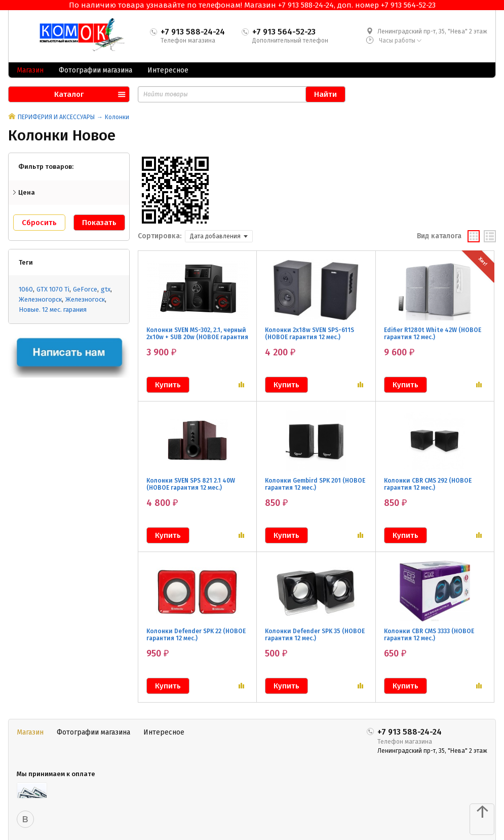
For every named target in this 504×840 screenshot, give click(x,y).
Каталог (69, 94)
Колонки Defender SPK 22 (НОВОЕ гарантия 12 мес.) (196, 635)
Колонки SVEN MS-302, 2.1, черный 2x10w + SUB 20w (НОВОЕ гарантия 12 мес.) (197, 337)
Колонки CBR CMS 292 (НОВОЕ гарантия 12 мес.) (428, 484)
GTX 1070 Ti (53, 289)
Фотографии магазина (95, 70)
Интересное (168, 70)
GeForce (85, 289)
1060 (26, 289)
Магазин (30, 70)
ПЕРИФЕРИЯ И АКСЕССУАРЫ (56, 117)
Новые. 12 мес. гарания (53, 309)
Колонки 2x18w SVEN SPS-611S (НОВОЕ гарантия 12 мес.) (309, 334)
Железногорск (40, 299)
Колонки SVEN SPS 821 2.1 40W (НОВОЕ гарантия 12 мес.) (191, 484)
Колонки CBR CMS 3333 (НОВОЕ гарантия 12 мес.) (429, 635)
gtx (106, 289)
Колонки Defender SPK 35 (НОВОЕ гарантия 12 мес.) (315, 635)
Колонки (117, 117)
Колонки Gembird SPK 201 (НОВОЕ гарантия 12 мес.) (315, 484)
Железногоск (85, 299)
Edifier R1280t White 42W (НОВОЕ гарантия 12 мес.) (433, 334)
